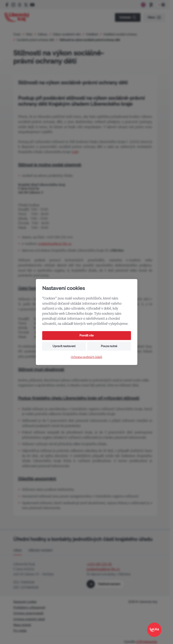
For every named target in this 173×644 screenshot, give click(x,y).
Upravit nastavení (64, 346)
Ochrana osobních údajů (87, 357)
